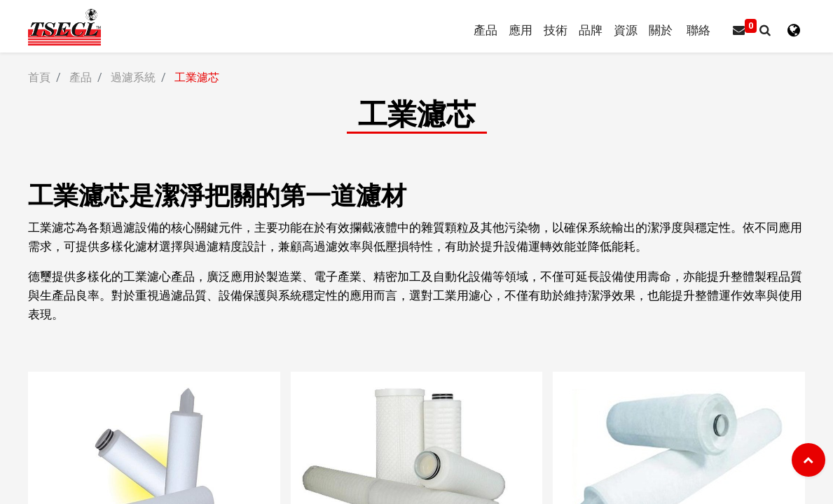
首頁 (39, 77)
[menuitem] (590, 30)
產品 (81, 77)
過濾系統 (133, 77)
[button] (764, 30)
